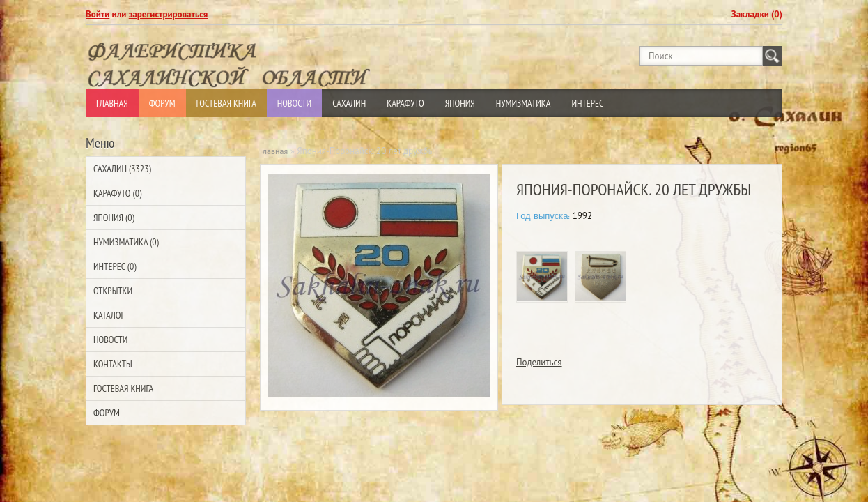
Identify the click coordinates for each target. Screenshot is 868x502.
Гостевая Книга (226, 103)
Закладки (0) (757, 14)
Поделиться (539, 362)
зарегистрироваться (169, 14)
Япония (460, 103)
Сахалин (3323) (122, 169)
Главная (112, 103)
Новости (294, 103)
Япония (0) (114, 218)
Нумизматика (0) (126, 242)
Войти (98, 14)
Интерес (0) (115, 266)
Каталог (109, 315)
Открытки (113, 291)
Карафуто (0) (117, 193)
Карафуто (405, 103)
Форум (162, 103)
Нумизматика (524, 103)
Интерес (587, 103)
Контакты (113, 364)
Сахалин (349, 103)
